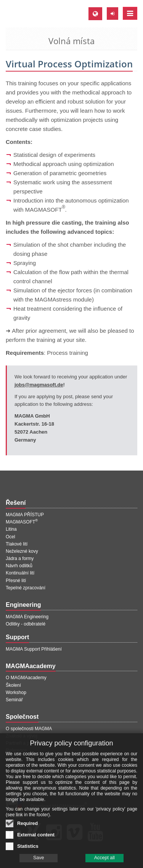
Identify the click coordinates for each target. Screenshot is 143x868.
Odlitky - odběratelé (26, 624)
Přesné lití (16, 581)
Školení (13, 685)
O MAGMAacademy (26, 678)
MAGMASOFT (22, 522)
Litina (11, 529)
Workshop (16, 692)
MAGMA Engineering (27, 617)
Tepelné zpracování (26, 588)
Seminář (14, 700)
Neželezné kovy (22, 551)
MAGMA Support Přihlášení (34, 649)
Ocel (10, 537)
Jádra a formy (20, 558)
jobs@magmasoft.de (39, 385)
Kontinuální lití (20, 573)
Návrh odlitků (19, 566)
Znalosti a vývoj (22, 736)
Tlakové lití (17, 544)
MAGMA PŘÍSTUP (25, 515)
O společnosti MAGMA (29, 729)
